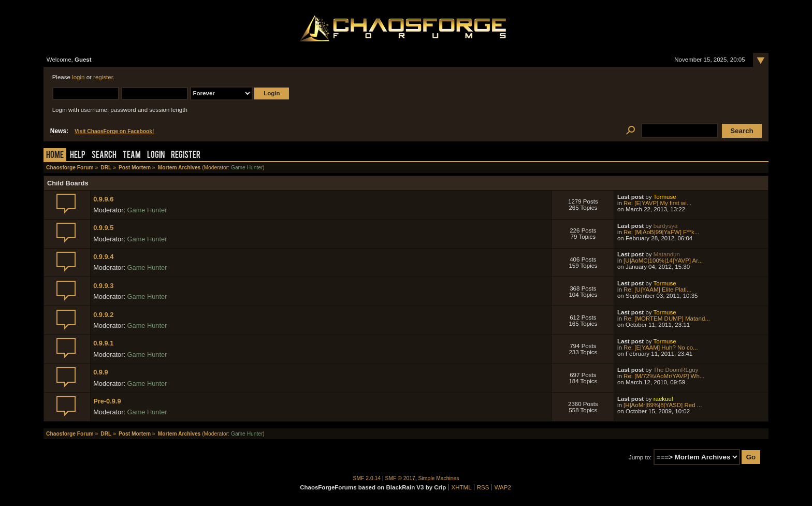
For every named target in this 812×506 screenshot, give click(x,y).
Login (156, 156)
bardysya (666, 226)
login (78, 77)
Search (104, 156)
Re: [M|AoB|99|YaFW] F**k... (661, 232)
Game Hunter (247, 168)
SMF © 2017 (400, 478)
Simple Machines (439, 478)
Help (78, 156)
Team (132, 156)
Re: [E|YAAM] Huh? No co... (661, 348)
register (103, 77)
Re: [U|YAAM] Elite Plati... (657, 290)
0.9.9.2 (103, 315)
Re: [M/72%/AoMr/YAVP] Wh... (664, 376)
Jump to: (640, 457)
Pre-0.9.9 (107, 401)
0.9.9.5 (103, 228)
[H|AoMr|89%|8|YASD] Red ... (663, 405)
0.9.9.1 (103, 343)
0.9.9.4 (103, 257)
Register (186, 156)
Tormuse (664, 197)
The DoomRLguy (676, 370)
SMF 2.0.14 (367, 478)
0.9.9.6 (103, 199)
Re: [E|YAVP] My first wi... (657, 203)
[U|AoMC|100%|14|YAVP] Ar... (663, 261)
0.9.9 (100, 372)
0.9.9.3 (103, 286)
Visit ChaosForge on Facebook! (114, 131)
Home (55, 156)
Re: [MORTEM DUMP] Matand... (667, 319)
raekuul (663, 399)
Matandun (667, 254)
